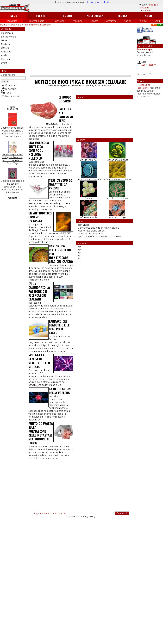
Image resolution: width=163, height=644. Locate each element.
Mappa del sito (13, 96)
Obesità (88, 198)
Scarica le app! (144, 50)
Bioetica (142, 21)
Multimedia (95, 16)
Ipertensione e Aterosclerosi (117, 179)
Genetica (60, 21)
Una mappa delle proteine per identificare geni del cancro (61, 254)
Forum (68, 16)
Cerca (5, 81)
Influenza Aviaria (88, 217)
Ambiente (111, 21)
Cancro (94, 21)
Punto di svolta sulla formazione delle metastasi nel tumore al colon (41, 433)
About (149, 16)
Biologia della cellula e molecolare (13, 182)
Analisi (127, 21)
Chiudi (106, 2)
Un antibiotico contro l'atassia (40, 217)
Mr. (80, 247)
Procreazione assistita (89, 179)
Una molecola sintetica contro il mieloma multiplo (39, 151)
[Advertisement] (81, 51)
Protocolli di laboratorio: (143, 86)
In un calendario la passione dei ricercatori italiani (39, 292)
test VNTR (83, 225)
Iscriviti (153, 65)
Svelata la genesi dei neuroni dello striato (39, 361)
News (14, 16)
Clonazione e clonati (117, 160)
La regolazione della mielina (61, 391)
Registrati (153, 5)
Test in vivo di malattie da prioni (60, 184)
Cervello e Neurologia (117, 198)
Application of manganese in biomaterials (100, 237)
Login (144, 65)
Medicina (78, 21)
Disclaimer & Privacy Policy (81, 517)
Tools (8, 93)
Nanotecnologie (117, 217)
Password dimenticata (145, 9)
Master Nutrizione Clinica (91, 231)
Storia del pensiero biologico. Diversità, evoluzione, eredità (13, 157)
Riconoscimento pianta (90, 234)
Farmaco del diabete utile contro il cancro (59, 327)
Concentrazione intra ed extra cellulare (98, 228)
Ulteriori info (92, 2)
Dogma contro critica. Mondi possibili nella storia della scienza (13, 131)
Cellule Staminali (89, 160)
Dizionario (11, 89)
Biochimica (12, 21)
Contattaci (11, 85)
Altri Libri (13, 198)
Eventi (41, 16)
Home (4, 25)
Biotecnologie (37, 21)
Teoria (122, 16)
